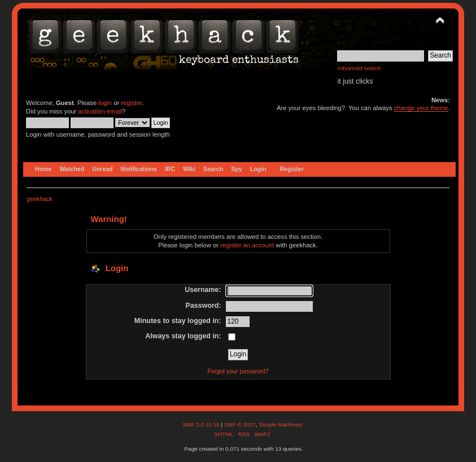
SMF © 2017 (240, 424)
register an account (247, 245)
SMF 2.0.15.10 (202, 424)
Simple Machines (281, 424)
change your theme (421, 108)
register (131, 103)
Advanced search (359, 68)
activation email (100, 111)
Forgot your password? (238, 371)
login (105, 103)
